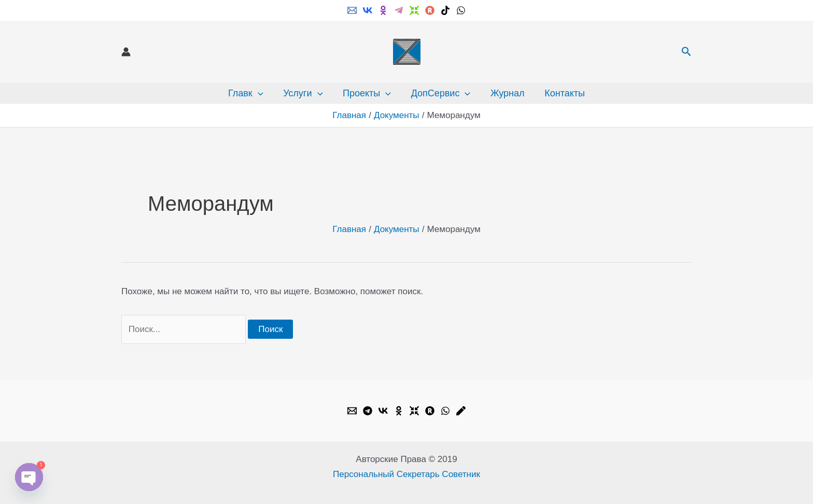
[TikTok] (445, 10)
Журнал (506, 93)
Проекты (367, 93)
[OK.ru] (399, 411)
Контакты (562, 93)
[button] (686, 52)
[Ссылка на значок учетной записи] (126, 52)
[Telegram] (399, 10)
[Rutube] (430, 10)
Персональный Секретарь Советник (406, 474)
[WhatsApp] (461, 10)
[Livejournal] (461, 411)
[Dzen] (414, 10)
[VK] (368, 10)
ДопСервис (440, 93)
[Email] (352, 10)
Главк (249, 93)
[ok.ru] (383, 10)
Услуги (305, 93)
